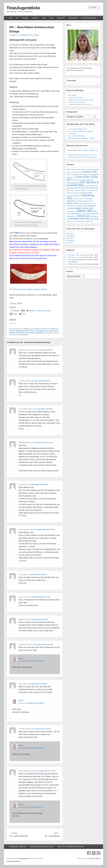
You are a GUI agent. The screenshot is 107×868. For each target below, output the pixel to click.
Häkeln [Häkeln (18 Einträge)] (72, 203)
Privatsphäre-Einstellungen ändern (42, 847)
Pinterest (70, 238)
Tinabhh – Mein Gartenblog (78, 255)
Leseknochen (72, 134)
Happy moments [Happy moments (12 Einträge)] (85, 201)
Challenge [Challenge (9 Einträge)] (76, 180)
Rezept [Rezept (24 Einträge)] (83, 216)
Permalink (25, 335)
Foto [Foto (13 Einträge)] (81, 188)
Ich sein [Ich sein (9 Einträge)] (81, 204)
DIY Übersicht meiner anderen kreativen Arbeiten (28, 289)
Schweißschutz (21, 333)
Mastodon (70, 240)
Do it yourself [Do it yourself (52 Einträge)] (83, 184)
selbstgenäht (40, 333)
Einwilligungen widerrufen (18, 847)
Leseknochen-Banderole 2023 (78, 129)
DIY (17, 18)
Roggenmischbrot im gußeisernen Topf (80, 100)
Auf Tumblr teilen (44, 311)
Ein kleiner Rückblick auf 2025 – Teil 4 (80, 104)
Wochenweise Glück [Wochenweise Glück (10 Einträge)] (85, 221)
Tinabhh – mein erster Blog (77, 257)
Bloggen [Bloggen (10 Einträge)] (87, 175)
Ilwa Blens (22, 443)
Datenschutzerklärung (14, 861)
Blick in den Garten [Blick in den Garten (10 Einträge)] (74, 175)
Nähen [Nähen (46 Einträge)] (84, 211)
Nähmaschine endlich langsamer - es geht (81, 138)
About (52, 18)
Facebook (70, 234)
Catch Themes (95, 859)
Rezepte (25, 18)
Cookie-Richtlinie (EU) (88, 18)
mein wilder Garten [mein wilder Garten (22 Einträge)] (82, 208)
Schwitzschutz (30, 333)
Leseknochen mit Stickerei (76, 102)
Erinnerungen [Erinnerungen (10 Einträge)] (90, 186)
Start (11, 18)
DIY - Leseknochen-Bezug (76, 136)
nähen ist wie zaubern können (39, 331)
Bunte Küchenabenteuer (77, 264)
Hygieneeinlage (20, 331)
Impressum (61, 18)
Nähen (38, 329)
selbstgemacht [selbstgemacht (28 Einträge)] (79, 219)
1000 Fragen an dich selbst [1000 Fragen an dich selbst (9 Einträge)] (86, 169)
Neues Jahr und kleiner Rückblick (86, 157)
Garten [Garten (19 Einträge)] (87, 193)
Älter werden (72, 95)
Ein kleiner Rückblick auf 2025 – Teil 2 (85, 155)
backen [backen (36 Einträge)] (90, 172)
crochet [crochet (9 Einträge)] (84, 180)
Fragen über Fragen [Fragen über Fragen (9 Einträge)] (74, 193)
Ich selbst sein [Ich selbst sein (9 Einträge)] (90, 204)
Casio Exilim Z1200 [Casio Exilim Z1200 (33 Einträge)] (82, 178)
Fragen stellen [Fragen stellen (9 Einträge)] (76, 190)
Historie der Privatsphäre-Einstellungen (71, 847)
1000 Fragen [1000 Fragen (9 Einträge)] (72, 169)
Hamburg (35, 18)
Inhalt (44, 18)
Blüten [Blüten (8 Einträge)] (72, 177)
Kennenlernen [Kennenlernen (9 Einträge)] (72, 206)
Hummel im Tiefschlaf (75, 98)
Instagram (70, 236)
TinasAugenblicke (23, 8)
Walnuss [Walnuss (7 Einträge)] (73, 221)
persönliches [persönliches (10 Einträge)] (87, 214)
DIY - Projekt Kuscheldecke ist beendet (80, 131)
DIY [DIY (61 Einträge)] (86, 182)
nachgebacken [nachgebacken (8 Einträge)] (72, 211)
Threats (70, 243)
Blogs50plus (73, 260)
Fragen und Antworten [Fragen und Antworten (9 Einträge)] (89, 190)
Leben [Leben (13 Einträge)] (82, 206)
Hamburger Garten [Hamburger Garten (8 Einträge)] (79, 199)
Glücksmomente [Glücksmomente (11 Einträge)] (74, 196)
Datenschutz (73, 18)
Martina (37, 35)
